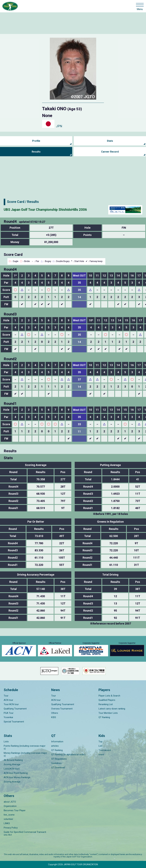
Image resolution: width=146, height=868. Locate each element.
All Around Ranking (13, 760)
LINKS (7, 823)
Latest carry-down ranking (112, 709)
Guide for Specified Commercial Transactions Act (25, 833)
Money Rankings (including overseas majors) (25, 754)
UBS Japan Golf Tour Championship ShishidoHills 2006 (45, 210)
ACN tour (8, 700)
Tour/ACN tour (11, 704)
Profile (36, 141)
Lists (6, 742)
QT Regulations (59, 759)
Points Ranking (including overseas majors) (25, 747)
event (101, 755)
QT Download (58, 767)
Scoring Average (12, 764)
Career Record (110, 152)
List (100, 746)
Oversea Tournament (62, 709)
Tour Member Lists (108, 713)
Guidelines (56, 763)
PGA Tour (9, 713)
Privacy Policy (11, 828)
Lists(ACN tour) (12, 769)
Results (36, 152)
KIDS (54, 717)
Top (100, 742)
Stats (110, 141)
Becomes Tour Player (15, 810)
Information (57, 742)
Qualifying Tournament (15, 709)
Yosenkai (8, 717)
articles (55, 746)
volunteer (8, 819)
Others (55, 713)
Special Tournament (14, 722)
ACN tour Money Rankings (17, 777)
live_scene (9, 815)
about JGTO (10, 802)
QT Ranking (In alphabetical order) (68, 755)
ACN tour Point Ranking (16, 773)
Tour (6, 696)
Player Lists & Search (109, 696)
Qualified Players (107, 700)
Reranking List (106, 704)
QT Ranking (104, 717)
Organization (10, 806)
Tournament (105, 750)
